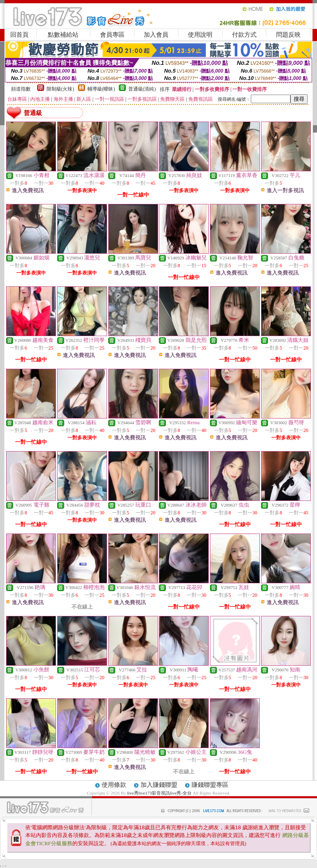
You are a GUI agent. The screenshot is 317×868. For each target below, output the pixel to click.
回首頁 (19, 35)
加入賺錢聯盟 (159, 785)
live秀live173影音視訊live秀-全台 (159, 793)
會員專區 (112, 35)
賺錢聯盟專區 (210, 785)
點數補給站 (63, 35)
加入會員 (156, 35)
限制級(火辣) (60, 89)
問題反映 (288, 35)
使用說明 (200, 35)
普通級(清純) (142, 89)
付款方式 (244, 35)
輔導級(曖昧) (101, 89)
